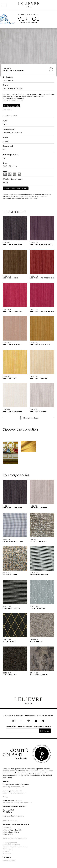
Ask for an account (16, 100)
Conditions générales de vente (15, 847)
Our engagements (10, 843)
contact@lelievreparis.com (13, 787)
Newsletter (7, 853)
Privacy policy (8, 849)
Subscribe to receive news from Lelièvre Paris (29, 726)
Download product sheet (16, 188)
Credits (6, 851)
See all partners (9, 861)
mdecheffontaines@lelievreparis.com (18, 802)
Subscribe (45, 731)
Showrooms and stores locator (15, 838)
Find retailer (7, 110)
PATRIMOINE (9, 80)
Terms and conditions (11, 845)
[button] (15, 231)
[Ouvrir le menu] (7, 5)
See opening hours (10, 820)
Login (5, 100)
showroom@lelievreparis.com (14, 793)
